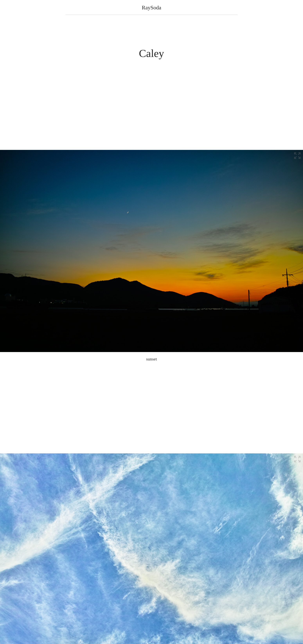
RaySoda (151, 8)
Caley (151, 53)
